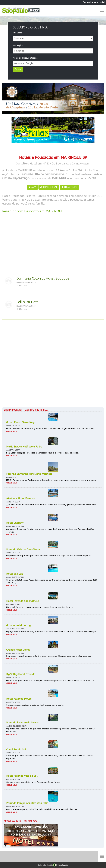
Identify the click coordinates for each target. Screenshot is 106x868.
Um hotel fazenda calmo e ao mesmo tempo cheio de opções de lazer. (40, 607)
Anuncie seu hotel (13, 821)
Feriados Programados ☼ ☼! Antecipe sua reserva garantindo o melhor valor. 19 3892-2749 (50, 680)
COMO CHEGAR (49, 187)
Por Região (18, 45)
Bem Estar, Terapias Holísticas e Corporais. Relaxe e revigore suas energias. (42, 453)
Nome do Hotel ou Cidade (25, 58)
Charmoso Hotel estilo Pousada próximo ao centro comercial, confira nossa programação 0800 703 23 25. (52, 581)
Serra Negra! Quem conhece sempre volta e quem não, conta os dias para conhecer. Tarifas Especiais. (50, 757)
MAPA (32, 187)
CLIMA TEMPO (69, 187)
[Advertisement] (53, 245)
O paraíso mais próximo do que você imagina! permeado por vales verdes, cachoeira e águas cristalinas (50, 730)
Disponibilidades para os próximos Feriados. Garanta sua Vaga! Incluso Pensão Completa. (49, 556)
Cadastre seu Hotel (94, 2)
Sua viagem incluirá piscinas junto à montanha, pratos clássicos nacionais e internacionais (49, 656)
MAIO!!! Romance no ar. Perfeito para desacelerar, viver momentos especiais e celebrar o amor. (51, 480)
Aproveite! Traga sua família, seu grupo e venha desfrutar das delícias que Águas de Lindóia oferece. (50, 530)
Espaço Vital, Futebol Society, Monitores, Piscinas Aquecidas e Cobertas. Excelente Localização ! (52, 632)
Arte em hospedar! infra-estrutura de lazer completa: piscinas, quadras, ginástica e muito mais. (52, 505)
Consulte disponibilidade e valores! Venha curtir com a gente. (35, 705)
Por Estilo (18, 33)
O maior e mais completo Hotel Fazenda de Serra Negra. (33, 782)
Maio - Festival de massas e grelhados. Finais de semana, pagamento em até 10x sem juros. (50, 428)
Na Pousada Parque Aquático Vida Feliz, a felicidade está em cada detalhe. (42, 809)
